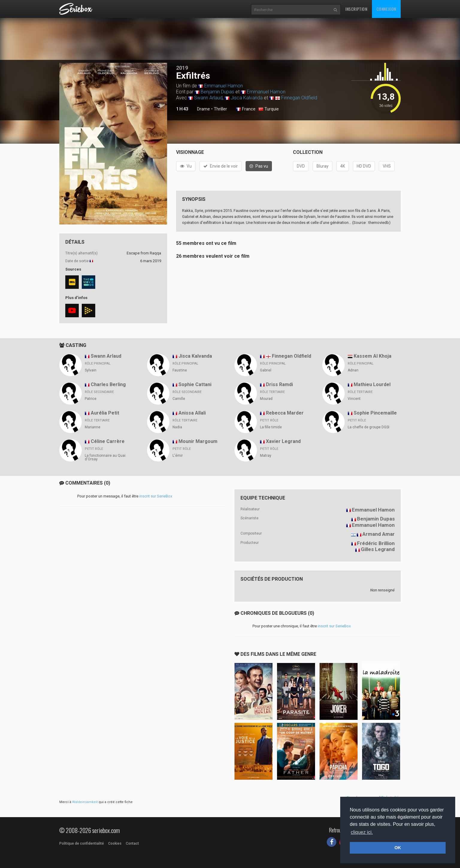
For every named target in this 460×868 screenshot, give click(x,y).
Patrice (91, 399)
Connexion (386, 9)
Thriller (220, 109)
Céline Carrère (108, 441)
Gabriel (266, 370)
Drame (203, 109)
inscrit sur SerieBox (156, 496)
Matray (266, 456)
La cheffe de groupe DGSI (369, 427)
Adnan (353, 370)
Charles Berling (108, 384)
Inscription (356, 9)
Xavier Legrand (283, 441)
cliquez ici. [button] (362, 832)
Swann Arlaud (208, 98)
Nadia (177, 427)
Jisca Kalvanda (247, 98)
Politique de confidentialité (82, 843)
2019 (182, 68)
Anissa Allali (192, 413)
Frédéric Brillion (376, 543)
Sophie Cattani (195, 384)
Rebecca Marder (285, 413)
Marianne (93, 427)
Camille (179, 399)
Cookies (115, 843)
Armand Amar (379, 534)
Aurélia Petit (105, 413)
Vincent (354, 399)
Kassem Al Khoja (373, 356)
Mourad (266, 399)
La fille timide (271, 427)
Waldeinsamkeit (85, 802)
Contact (132, 843)
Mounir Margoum (198, 441)
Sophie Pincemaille (375, 413)
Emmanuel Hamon (224, 86)
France (246, 109)
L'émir (178, 456)
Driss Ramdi (279, 384)
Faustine (180, 370)
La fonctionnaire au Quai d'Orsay (105, 457)
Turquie (269, 109)
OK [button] (398, 848)
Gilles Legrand (378, 549)
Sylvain (91, 370)
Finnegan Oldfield (299, 98)
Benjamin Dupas (217, 92)
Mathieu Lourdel (372, 384)
